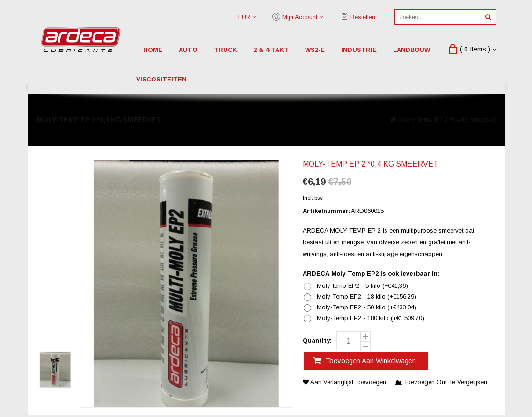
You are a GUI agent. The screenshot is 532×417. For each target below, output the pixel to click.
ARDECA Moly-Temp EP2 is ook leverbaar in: (371, 274)
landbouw (412, 50)
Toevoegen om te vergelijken (441, 382)
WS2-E (315, 50)
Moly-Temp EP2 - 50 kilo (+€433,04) (367, 307)
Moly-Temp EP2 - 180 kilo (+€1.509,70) (371, 318)
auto (188, 50)
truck (226, 50)
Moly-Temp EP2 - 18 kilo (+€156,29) (367, 297)
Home (153, 50)
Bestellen (363, 17)
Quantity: (317, 340)
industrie (359, 50)
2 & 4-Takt (271, 50)
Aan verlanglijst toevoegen (345, 382)
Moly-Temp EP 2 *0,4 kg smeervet (448, 120)
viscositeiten (161, 79)
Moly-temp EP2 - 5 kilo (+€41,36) (362, 286)
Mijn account (300, 17)
